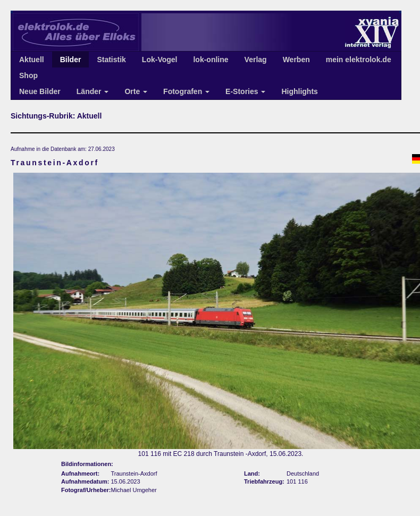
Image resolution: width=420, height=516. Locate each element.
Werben (296, 60)
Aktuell (32, 60)
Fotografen (186, 91)
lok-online (211, 60)
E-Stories (245, 91)
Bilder (71, 60)
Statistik (111, 60)
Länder (93, 91)
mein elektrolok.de (359, 60)
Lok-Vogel (160, 60)
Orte (136, 91)
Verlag (256, 60)
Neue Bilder (40, 91)
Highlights (299, 91)
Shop (28, 75)
